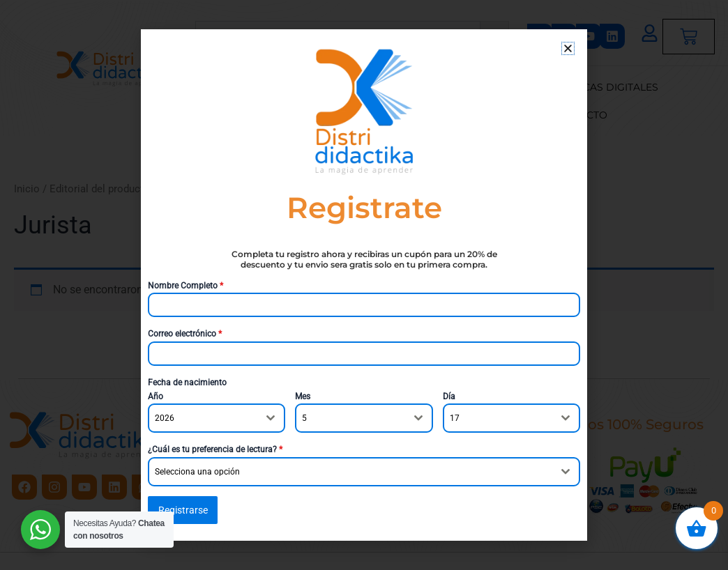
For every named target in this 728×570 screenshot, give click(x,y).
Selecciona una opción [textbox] (197, 472)
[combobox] (217, 419)
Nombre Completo (185, 286)
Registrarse (183, 510)
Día (449, 396)
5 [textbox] (304, 419)
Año (156, 396)
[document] (364, 285)
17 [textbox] (455, 419)
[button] (568, 48)
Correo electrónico (185, 334)
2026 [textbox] (165, 419)
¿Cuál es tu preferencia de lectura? (215, 450)
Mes (303, 396)
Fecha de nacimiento (187, 383)
